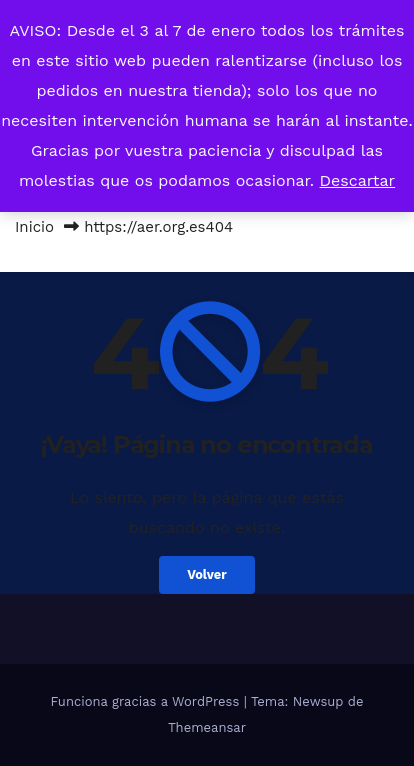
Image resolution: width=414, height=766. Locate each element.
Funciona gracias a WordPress (146, 701)
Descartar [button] (358, 180)
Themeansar (207, 727)
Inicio (34, 227)
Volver (207, 574)
